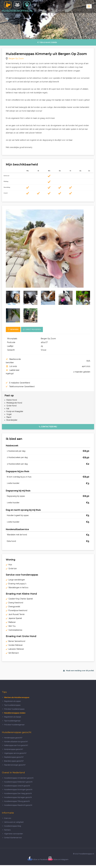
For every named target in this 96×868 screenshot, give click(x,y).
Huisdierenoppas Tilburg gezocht (17, 801)
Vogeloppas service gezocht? (15, 753)
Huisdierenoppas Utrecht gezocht (17, 786)
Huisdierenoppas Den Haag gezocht (18, 793)
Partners (7, 830)
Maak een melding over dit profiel (79, 671)
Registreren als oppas (12, 701)
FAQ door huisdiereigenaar (14, 725)
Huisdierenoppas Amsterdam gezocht (19, 778)
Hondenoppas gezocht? (13, 738)
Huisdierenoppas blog (13, 826)
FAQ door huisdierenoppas (15, 709)
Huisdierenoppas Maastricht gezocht (18, 805)
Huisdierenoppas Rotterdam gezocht (18, 782)
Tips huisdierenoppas (12, 705)
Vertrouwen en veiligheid (14, 822)
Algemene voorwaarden (14, 834)
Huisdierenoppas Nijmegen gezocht (18, 797)
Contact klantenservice (13, 838)
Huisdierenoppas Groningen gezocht (18, 790)
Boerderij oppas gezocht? (14, 761)
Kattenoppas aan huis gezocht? (16, 745)
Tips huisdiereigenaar (12, 721)
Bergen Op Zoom (16, 58)
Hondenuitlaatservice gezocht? (16, 742)
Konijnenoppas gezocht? (14, 749)
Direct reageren (32, 329)
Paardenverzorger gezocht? (15, 765)
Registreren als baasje (13, 717)
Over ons (8, 818)
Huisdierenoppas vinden (15, 713)
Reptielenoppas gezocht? (14, 757)
